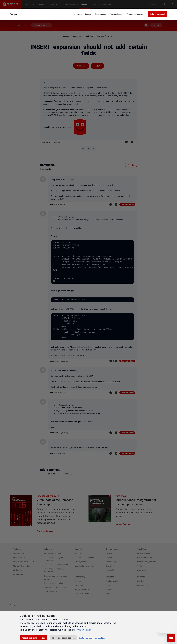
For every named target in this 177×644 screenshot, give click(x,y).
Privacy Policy (84, 630)
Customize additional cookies (92, 638)
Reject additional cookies (63, 638)
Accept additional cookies (33, 638)
